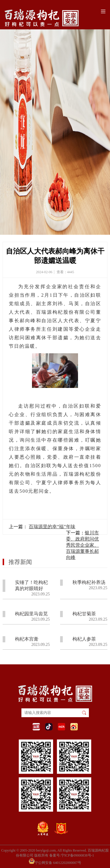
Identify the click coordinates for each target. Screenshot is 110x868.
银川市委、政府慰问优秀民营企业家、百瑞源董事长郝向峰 (82, 545)
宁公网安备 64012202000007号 (55, 861)
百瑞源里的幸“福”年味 (52, 527)
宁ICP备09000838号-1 (78, 855)
